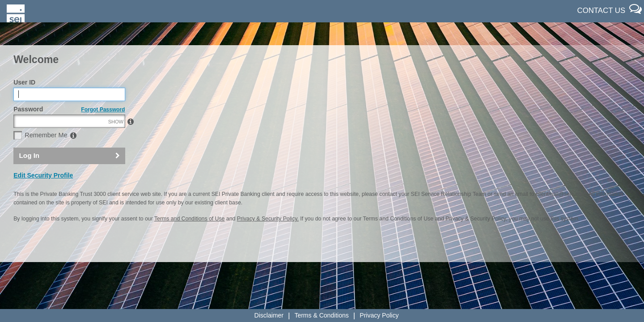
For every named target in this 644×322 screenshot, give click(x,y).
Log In (30, 175)
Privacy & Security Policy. (268, 238)
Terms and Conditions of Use (189, 238)
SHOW (116, 141)
